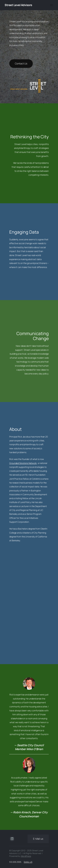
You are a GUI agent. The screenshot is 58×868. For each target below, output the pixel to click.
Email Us (28, 862)
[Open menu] (52, 5)
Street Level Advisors (18, 5)
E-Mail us (38, 839)
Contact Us (21, 64)
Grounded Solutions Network (23, 463)
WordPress (26, 856)
